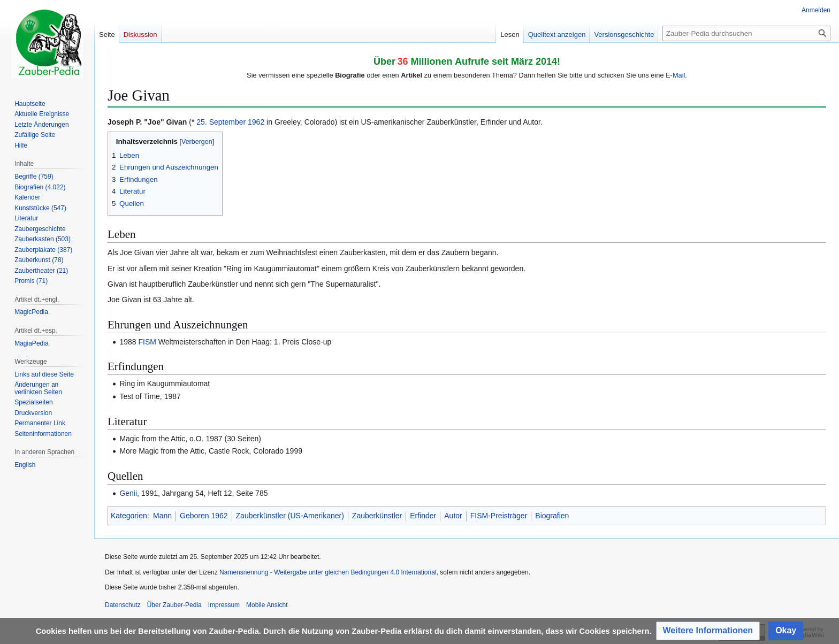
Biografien (552, 516)
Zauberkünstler (377, 516)
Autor (453, 516)
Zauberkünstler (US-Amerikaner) (290, 516)
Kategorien (129, 516)
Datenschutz (123, 605)
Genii (128, 493)
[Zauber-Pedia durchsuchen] (746, 33)
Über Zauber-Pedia (174, 605)
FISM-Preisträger (499, 516)
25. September (221, 122)
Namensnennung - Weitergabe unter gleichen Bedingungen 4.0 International (328, 572)
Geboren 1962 (204, 516)
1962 (256, 122)
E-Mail (675, 75)
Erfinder (423, 516)
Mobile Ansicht (267, 605)
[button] (708, 631)
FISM (147, 342)
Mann (162, 516)
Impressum (224, 605)
